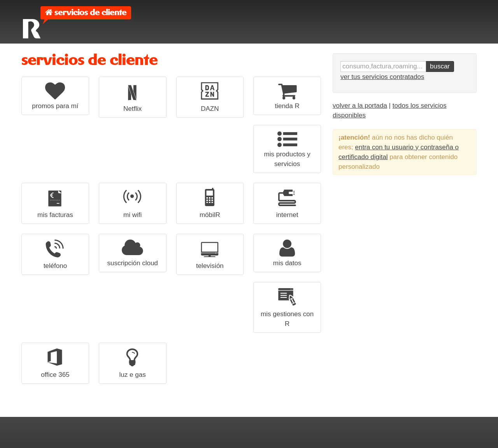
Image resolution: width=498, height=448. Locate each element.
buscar (440, 66)
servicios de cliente (90, 13)
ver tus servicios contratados (382, 77)
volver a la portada (360, 106)
